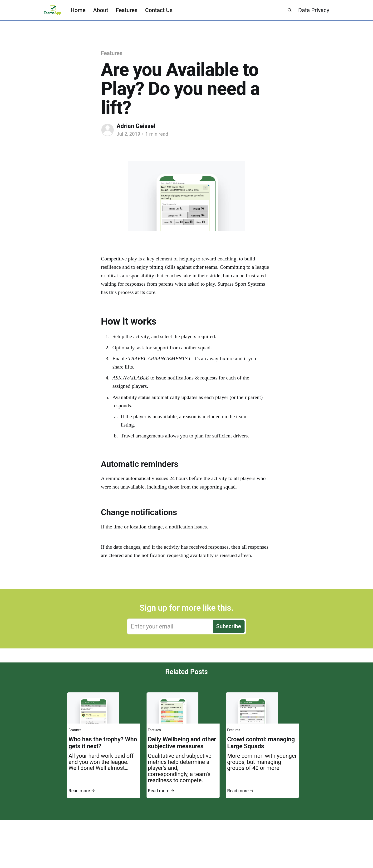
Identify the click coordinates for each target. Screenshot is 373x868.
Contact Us (159, 10)
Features (126, 10)
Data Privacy (314, 10)
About (101, 10)
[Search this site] (290, 10)
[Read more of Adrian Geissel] (108, 130)
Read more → (82, 791)
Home (78, 10)
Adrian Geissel (136, 126)
